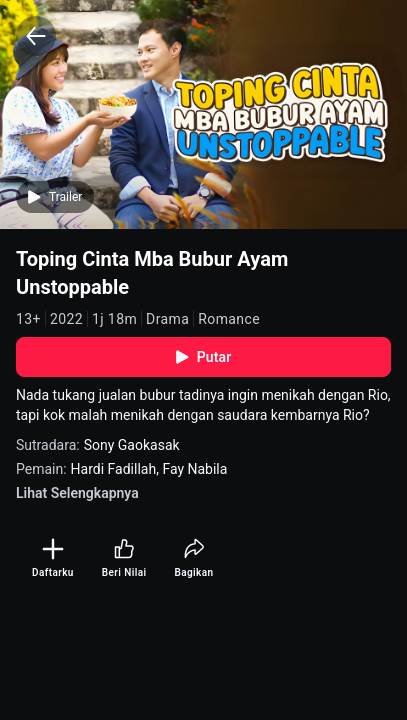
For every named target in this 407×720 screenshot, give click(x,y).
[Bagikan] (193, 558)
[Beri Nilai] (124, 558)
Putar (204, 357)
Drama (167, 319)
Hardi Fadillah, (117, 469)
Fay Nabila (194, 469)
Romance (229, 319)
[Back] (36, 36)
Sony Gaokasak (132, 445)
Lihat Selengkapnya (77, 493)
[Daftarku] (53, 558)
